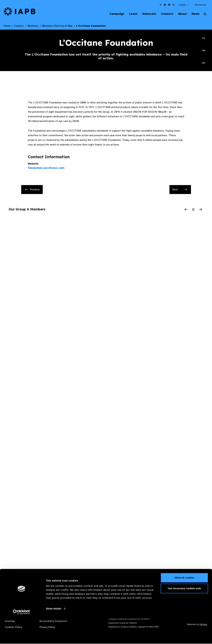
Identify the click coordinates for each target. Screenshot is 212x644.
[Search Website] (205, 15)
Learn (129, 14)
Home (7, 26)
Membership (200, 5)
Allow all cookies (184, 603)
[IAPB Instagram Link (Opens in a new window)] (173, 5)
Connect (165, 14)
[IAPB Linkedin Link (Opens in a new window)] (169, 5)
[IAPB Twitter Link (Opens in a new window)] (160, 5)
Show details (54, 634)
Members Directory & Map (57, 26)
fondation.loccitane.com (46, 168)
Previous (32, 190)
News (195, 14)
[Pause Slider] (193, 210)
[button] (184, 5)
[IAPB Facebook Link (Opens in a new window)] (165, 5)
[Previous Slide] (186, 210)
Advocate (146, 14)
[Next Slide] (201, 210)
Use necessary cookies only (184, 614)
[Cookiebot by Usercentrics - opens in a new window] (21, 638)
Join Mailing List (190, 589)
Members (33, 26)
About (181, 14)
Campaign (112, 14)
